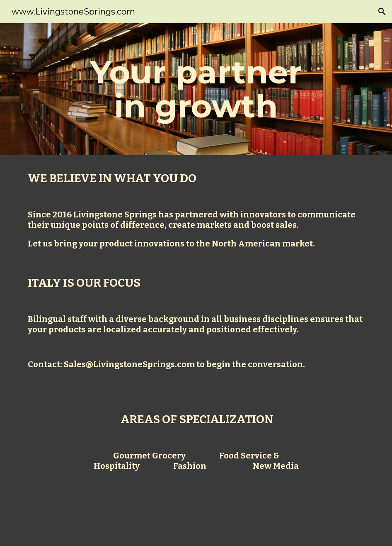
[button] (382, 12)
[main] (196, 89)
